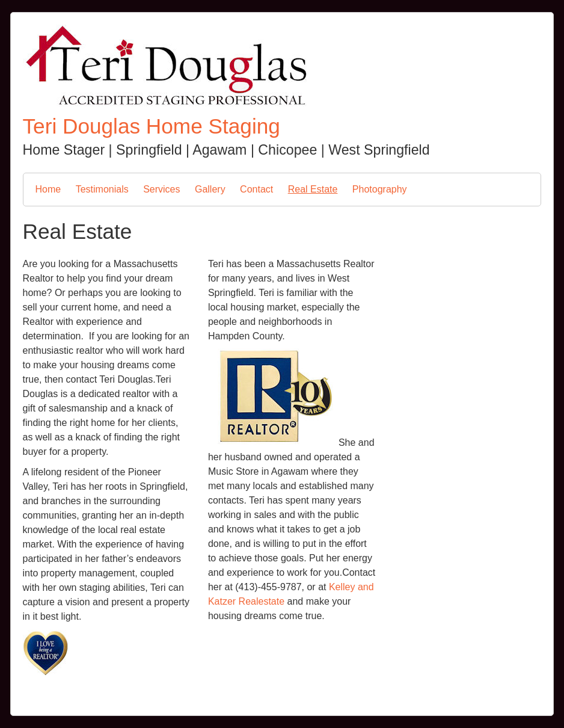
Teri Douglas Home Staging (152, 126)
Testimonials (102, 189)
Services (161, 189)
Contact (256, 189)
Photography (380, 189)
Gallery (210, 189)
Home (48, 189)
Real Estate (313, 189)
